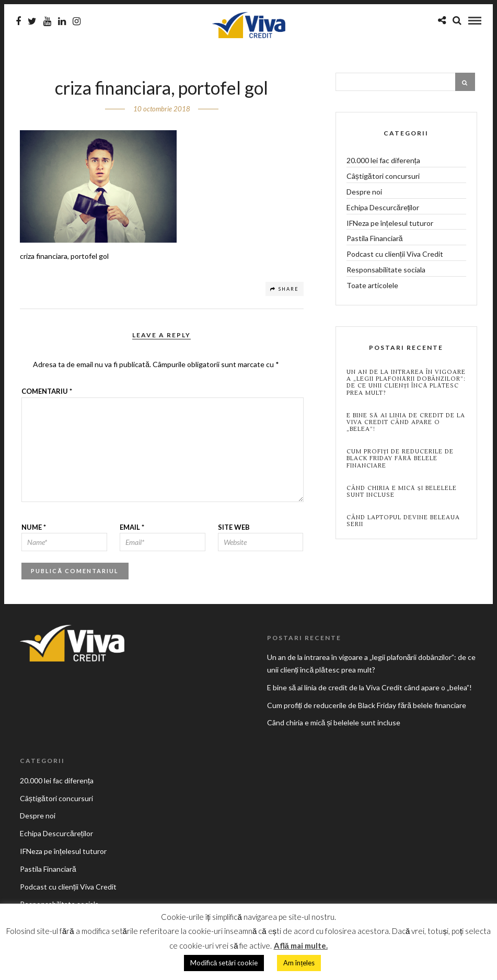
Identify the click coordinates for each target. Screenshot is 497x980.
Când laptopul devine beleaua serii (403, 521)
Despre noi (364, 192)
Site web (234, 527)
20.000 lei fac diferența (383, 160)
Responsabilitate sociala (386, 270)
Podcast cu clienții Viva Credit (395, 254)
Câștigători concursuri (383, 176)
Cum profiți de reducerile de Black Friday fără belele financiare (400, 459)
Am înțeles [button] (299, 963)
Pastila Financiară (375, 238)
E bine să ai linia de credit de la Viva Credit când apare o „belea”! (406, 423)
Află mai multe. (301, 945)
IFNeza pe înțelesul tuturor (390, 223)
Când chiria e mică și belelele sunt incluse (402, 492)
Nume (34, 527)
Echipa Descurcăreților (383, 207)
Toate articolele (372, 285)
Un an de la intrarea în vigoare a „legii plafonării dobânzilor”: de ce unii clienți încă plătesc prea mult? (406, 383)
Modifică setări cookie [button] (224, 963)
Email (132, 527)
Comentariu (47, 391)
